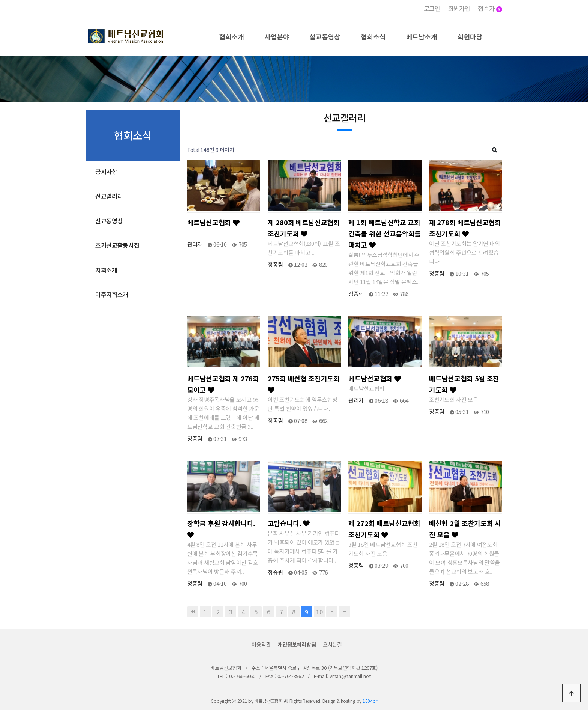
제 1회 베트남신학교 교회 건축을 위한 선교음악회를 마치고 (385, 233)
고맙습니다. (289, 523)
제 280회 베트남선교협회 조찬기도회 (304, 228)
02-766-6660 (242, 676)
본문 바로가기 (0, 0)
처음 (193, 612)
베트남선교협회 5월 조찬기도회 (464, 384)
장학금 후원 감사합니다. (221, 528)
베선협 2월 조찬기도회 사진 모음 (465, 529)
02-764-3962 (291, 676)
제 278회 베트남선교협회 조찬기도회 (465, 228)
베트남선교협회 (213, 222)
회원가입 (459, 8)
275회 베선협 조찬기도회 (304, 383)
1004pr (370, 701)
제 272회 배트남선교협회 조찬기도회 (384, 529)
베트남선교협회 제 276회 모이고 (223, 384)
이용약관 (261, 644)
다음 (332, 612)
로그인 (432, 8)
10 (319, 612)
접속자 (490, 9)
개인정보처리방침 (297, 644)
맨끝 (345, 612)
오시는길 (332, 644)
